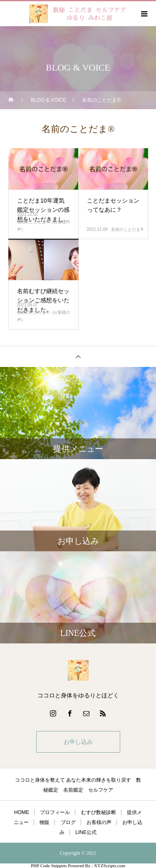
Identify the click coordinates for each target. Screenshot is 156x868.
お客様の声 (99, 822)
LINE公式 (86, 832)
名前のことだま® (127, 229)
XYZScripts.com (110, 866)
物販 (45, 822)
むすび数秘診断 (99, 812)
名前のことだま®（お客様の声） (43, 226)
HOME (22, 812)
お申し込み (78, 742)
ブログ (68, 822)
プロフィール (55, 812)
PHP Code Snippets (49, 866)
